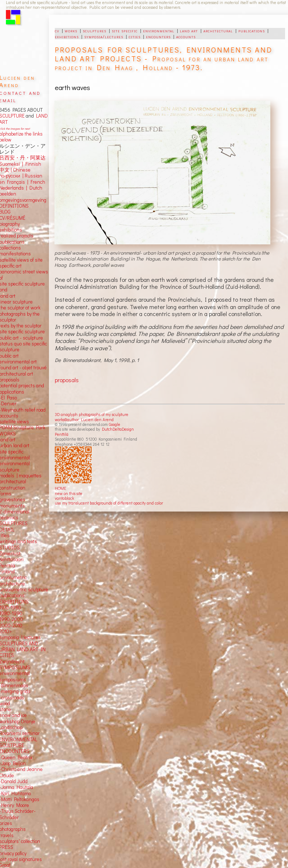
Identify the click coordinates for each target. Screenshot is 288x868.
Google (115, 424)
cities (135, 36)
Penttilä (62, 434)
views (23, 422)
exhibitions (67, 36)
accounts (186, 36)
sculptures (95, 31)
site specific (125, 31)
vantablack (64, 498)
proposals (67, 380)
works (71, 31)
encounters (158, 36)
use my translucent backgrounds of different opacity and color (109, 503)
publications (252, 31)
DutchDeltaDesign (118, 429)
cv (57, 31)
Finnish (32, 164)
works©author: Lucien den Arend (84, 419)
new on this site (69, 493)
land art (189, 31)
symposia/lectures (104, 36)
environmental (159, 31)
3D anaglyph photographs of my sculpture (92, 414)
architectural (218, 31)
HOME (61, 488)
